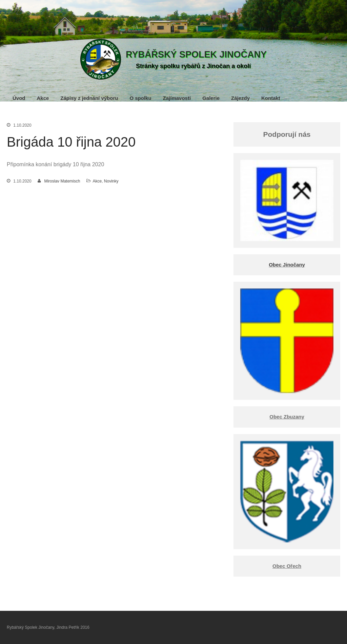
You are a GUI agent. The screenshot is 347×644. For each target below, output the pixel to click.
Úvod (19, 98)
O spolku (140, 98)
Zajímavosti (177, 98)
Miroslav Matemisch (62, 181)
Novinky (111, 181)
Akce (43, 98)
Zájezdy (240, 98)
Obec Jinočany (287, 265)
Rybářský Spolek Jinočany (196, 55)
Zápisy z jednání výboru (89, 98)
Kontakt (271, 98)
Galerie (211, 98)
